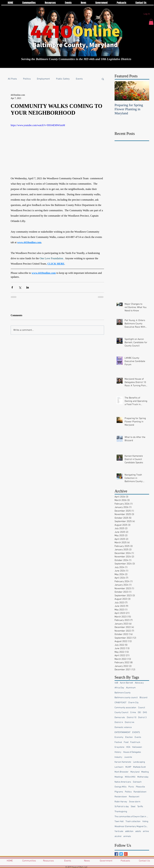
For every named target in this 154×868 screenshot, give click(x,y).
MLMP (128, 767)
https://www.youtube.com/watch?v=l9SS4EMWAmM (38, 125)
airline (146, 831)
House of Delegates (132, 752)
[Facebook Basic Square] (116, 854)
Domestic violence (123, 727)
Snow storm (135, 802)
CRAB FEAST (120, 703)
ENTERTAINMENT (122, 732)
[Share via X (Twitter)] (20, 287)
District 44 (129, 722)
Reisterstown (121, 797)
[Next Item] (144, 91)
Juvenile (128, 757)
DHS (145, 713)
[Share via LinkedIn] (28, 287)
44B (116, 683)
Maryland (135, 772)
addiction (129, 831)
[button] (151, 22)
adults (138, 831)
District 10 (132, 718)
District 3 (142, 718)
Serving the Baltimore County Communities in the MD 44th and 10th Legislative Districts (76, 59)
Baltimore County (123, 693)
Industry (118, 757)
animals (127, 836)
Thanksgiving (121, 812)
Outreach (137, 782)
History (118, 752)
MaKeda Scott (139, 767)
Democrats (120, 718)
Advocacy (139, 683)
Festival (118, 742)
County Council (121, 713)
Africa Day (119, 688)
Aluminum (131, 688)
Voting (145, 822)
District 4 (119, 722)
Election (129, 737)
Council (142, 708)
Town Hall (119, 822)
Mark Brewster (122, 772)
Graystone (119, 747)
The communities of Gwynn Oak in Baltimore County (132, 817)
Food (126, 742)
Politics (27, 79)
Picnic (131, 787)
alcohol (118, 836)
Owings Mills (121, 787)
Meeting (145, 772)
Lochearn (119, 767)
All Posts (12, 79)
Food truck (135, 742)
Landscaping (139, 762)
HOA (128, 747)
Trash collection (133, 822)
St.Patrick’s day (122, 807)
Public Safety (63, 79)
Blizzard (143, 698)
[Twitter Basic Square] (121, 854)
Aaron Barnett (126, 683)
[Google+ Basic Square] (126, 854)
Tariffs (140, 807)
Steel (133, 807)
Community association (125, 708)
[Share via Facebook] (12, 287)
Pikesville (140, 787)
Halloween (137, 747)
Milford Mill (130, 777)
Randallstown (140, 792)
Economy (119, 737)
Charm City (133, 703)
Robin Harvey (121, 802)
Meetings (119, 777)
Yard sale (119, 831)
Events (79, 79)
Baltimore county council (126, 698)
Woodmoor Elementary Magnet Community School (132, 827)
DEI (139, 713)
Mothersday (143, 777)
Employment (43, 79)
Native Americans (123, 782)
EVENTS (136, 732)
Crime (133, 713)
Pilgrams (119, 792)
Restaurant (134, 797)
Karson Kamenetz (123, 762)
